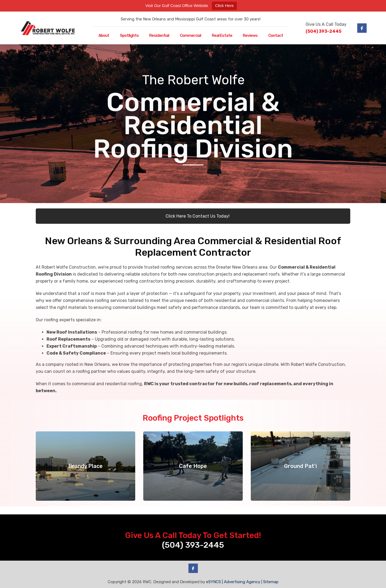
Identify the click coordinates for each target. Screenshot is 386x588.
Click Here (224, 6)
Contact (276, 35)
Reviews (250, 35)
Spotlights (129, 35)
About (104, 35)
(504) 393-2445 (324, 31)
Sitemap (271, 582)
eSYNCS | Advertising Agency (233, 582)
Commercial (190, 35)
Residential (159, 35)
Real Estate (222, 35)
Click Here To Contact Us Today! (193, 216)
